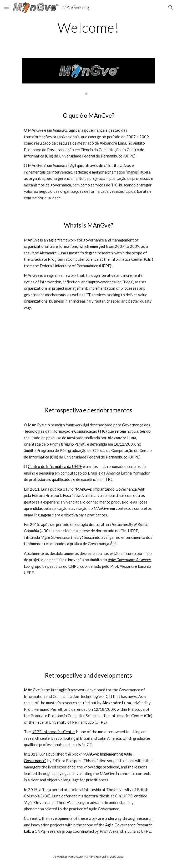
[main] (88, 28)
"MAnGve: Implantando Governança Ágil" (110, 489)
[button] (6, 7)
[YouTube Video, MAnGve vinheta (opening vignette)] (88, 630)
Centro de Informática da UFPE (55, 467)
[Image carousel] (88, 77)
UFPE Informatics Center (53, 732)
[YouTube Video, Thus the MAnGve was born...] (88, 365)
